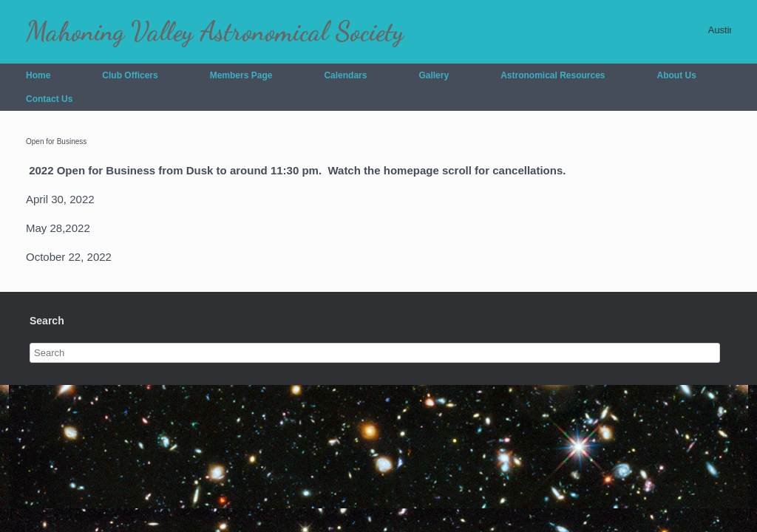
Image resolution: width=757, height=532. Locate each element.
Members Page (241, 75)
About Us (677, 75)
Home (38, 75)
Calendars (345, 75)
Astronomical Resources (553, 75)
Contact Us (49, 99)
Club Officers (130, 75)
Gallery (434, 75)
